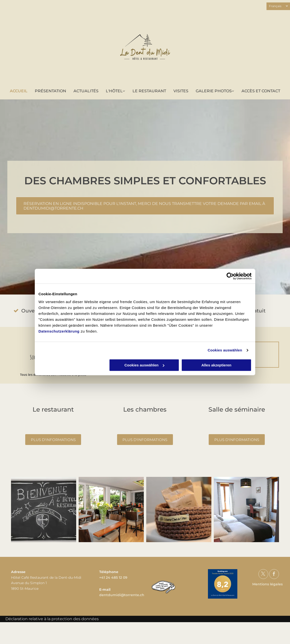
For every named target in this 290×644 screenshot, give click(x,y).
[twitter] (263, 575)
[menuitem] (19, 91)
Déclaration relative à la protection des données (52, 619)
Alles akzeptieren (216, 365)
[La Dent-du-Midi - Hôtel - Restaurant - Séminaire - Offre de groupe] (44, 510)
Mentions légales (267, 584)
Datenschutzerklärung (59, 331)
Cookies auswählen (225, 350)
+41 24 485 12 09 (113, 577)
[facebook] (274, 575)
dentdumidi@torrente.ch (122, 595)
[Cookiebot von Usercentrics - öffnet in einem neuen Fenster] (230, 276)
